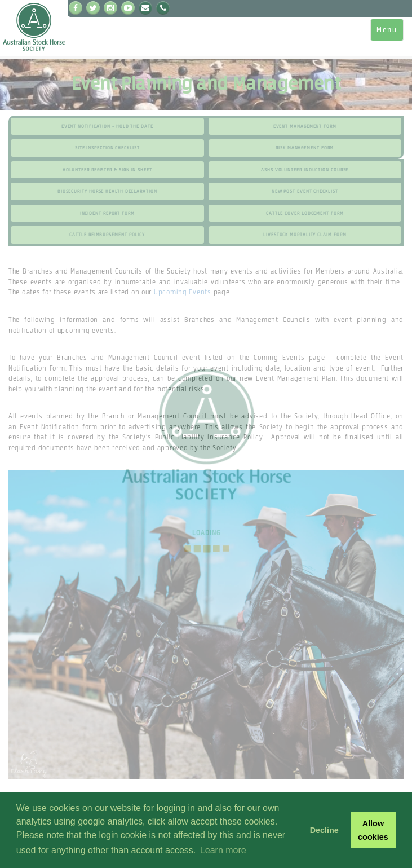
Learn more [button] (223, 850)
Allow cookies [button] (373, 830)
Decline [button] (324, 830)
